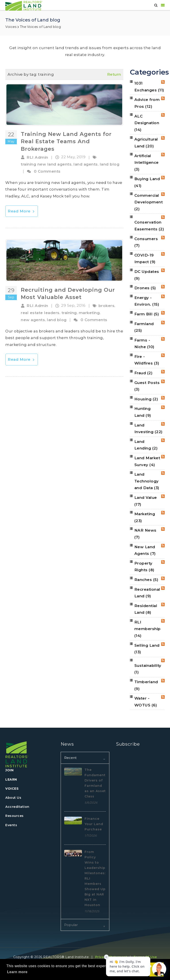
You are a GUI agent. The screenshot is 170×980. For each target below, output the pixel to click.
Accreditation (17, 807)
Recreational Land (147, 593)
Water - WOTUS (146, 702)
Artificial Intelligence (147, 163)
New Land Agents (145, 550)
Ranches (146, 580)
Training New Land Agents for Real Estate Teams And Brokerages (66, 141)
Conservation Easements (149, 226)
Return (114, 74)
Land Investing (149, 429)
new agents (33, 320)
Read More (22, 211)
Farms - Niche (144, 344)
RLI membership (148, 629)
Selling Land (147, 649)
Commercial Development (149, 202)
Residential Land (146, 609)
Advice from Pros (147, 103)
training (69, 313)
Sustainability (148, 669)
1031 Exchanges (149, 87)
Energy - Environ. (147, 301)
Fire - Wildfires (147, 360)
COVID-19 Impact (145, 259)
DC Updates (147, 275)
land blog (110, 164)
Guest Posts (147, 386)
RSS (163, 82)
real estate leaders (40, 313)
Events (11, 825)
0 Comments (47, 171)
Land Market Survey (147, 461)
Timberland (146, 685)
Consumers (146, 242)
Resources (14, 816)
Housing (146, 399)
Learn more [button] (17, 972)
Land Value (146, 501)
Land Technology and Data (147, 481)
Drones (145, 288)
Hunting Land (143, 412)
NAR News (145, 534)
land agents (86, 164)
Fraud (144, 373)
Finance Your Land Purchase (94, 824)
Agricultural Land (146, 143)
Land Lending (146, 445)
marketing (89, 313)
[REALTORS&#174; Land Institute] (24, 5)
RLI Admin (37, 157)
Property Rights (144, 567)
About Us (13, 798)
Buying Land (147, 182)
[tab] (85, 758)
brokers (107, 306)
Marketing (145, 517)
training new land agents (46, 164)
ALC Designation (147, 123)
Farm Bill (147, 314)
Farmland (144, 327)
